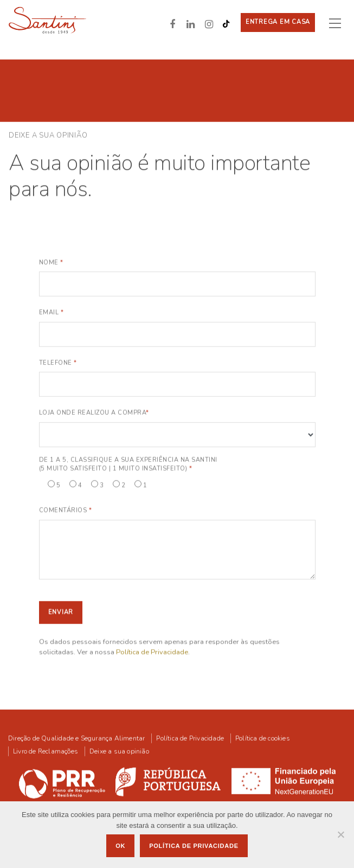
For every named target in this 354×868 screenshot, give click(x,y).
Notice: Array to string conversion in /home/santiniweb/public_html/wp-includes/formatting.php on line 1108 (177, 434)
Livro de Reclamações (46, 751)
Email (52, 312)
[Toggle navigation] (339, 23)
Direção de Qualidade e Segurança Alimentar (76, 738)
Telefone (58, 362)
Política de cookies (263, 738)
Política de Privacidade (152, 652)
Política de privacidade (194, 846)
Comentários (66, 510)
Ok (120, 846)
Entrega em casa (278, 22)
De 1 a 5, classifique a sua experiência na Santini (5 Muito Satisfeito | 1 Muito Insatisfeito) (128, 464)
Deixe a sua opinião (119, 751)
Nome (51, 262)
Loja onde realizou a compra (94, 412)
